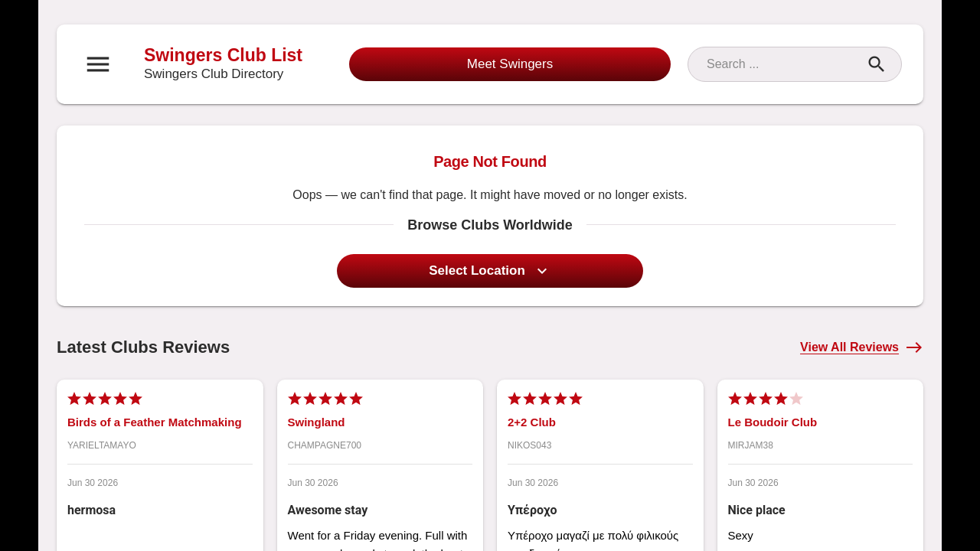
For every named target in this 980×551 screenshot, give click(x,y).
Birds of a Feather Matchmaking (155, 422)
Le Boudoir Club (773, 422)
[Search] (781, 64)
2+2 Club (532, 422)
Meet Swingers (510, 64)
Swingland (317, 422)
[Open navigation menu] (98, 64)
